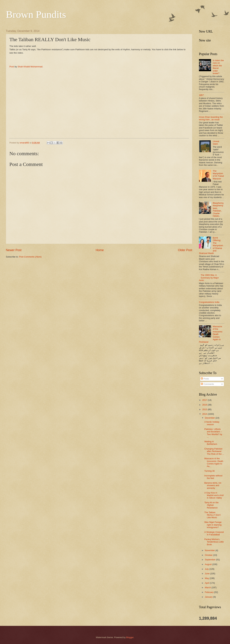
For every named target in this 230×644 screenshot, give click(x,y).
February (209, 592)
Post (12, 67)
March (208, 587)
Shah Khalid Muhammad (30, 67)
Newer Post (14, 250)
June (208, 574)
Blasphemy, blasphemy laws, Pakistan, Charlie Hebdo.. (218, 209)
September (210, 560)
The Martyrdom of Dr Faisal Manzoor (218, 175)
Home (100, 250)
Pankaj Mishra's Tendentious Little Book (214, 542)
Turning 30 (209, 471)
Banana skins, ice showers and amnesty (213, 485)
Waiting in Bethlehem (211, 443)
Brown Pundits (36, 14)
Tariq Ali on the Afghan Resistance (211, 505)
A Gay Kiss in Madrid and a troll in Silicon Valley (214, 495)
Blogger (130, 637)
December (210, 418)
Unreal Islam (216, 143)
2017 (205, 400)
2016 (205, 405)
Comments (207, 384)
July (207, 569)
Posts (205, 379)
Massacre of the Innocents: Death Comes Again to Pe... (214, 462)
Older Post (185, 250)
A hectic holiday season (212, 423)
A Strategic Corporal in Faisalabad (214, 533)
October (209, 555)
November (210, 550)
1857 (201, 95)
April (207, 583)
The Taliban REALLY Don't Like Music (212, 515)
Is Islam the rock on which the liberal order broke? (218, 67)
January (209, 597)
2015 (205, 409)
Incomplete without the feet (213, 477)
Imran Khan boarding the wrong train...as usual (211, 118)
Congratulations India (209, 302)
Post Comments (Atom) (30, 257)
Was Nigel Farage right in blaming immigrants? (213, 525)
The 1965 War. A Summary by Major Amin (209, 278)
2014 (205, 414)
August (209, 564)
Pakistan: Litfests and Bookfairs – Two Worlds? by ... (213, 433)
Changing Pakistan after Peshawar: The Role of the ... (214, 451)
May (207, 578)
